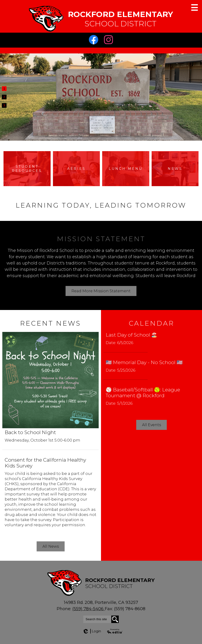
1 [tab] (4, 89)
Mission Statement (101, 239)
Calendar (151, 323)
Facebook (95, 41)
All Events (151, 425)
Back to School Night (30, 432)
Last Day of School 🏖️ (131, 335)
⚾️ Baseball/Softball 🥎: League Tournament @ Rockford (143, 393)
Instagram (110, 41)
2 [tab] (4, 97)
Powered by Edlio (115, 631)
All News (51, 546)
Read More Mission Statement (101, 291)
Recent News (50, 323)
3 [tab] (4, 105)
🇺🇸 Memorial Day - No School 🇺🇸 (144, 362)
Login (92, 631)
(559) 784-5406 (89, 609)
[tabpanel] (101, 97)
